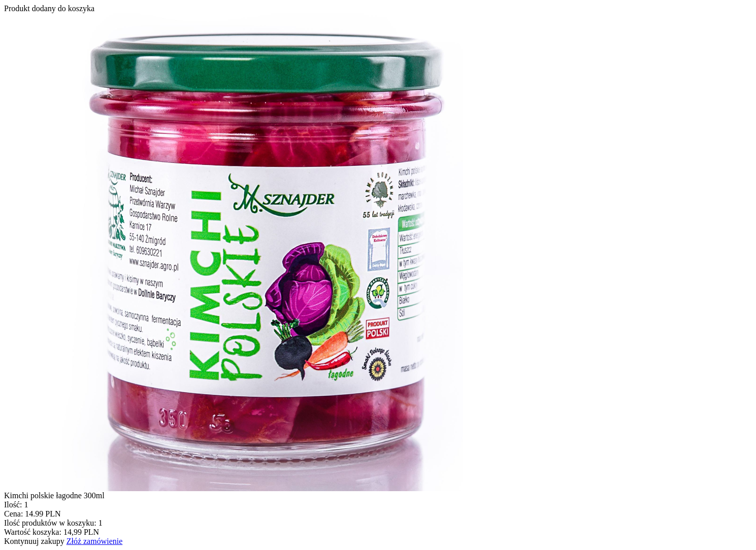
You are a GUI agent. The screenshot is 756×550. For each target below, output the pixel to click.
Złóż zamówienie (95, 541)
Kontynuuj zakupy (34, 541)
